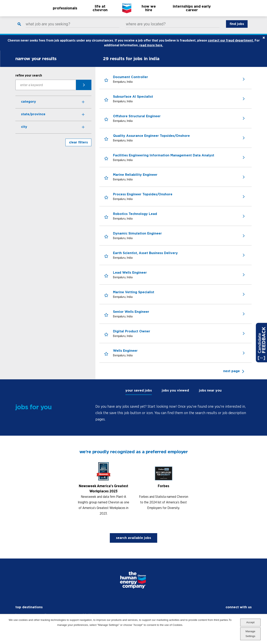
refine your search (29, 80)
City (24, 131)
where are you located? (146, 28)
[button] (106, 84)
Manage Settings (250, 634)
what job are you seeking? (48, 28)
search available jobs (133, 542)
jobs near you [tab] (210, 395)
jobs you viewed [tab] (175, 395)
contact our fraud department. (231, 45)
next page (231, 375)
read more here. (151, 49)
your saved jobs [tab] (139, 395)
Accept (250, 622)
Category (28, 106)
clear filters (78, 147)
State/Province (33, 118)
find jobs (237, 28)
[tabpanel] (173, 417)
